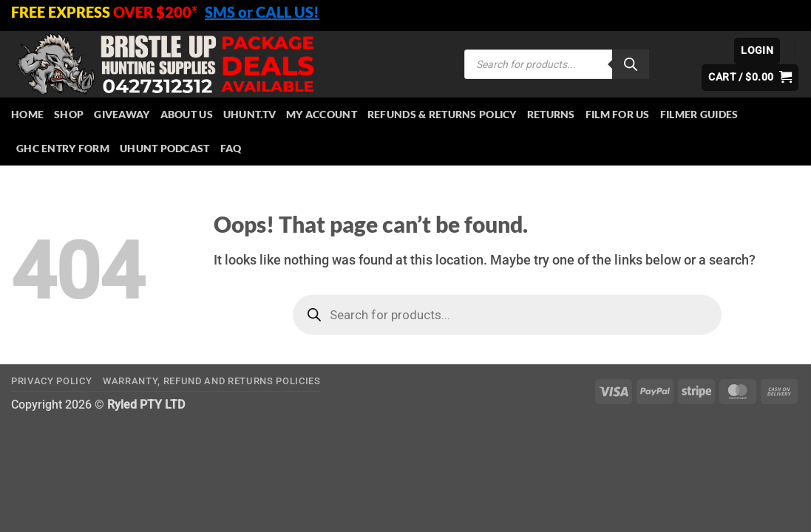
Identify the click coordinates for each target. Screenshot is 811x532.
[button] (757, 51)
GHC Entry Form (63, 148)
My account (322, 114)
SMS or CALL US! (262, 12)
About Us (187, 114)
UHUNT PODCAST (165, 148)
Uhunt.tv (250, 114)
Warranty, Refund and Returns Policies (212, 381)
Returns (551, 114)
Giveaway (122, 114)
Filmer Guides (699, 114)
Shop (69, 114)
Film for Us (618, 114)
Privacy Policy (51, 381)
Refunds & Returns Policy (442, 114)
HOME (27, 114)
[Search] (631, 64)
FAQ (231, 148)
